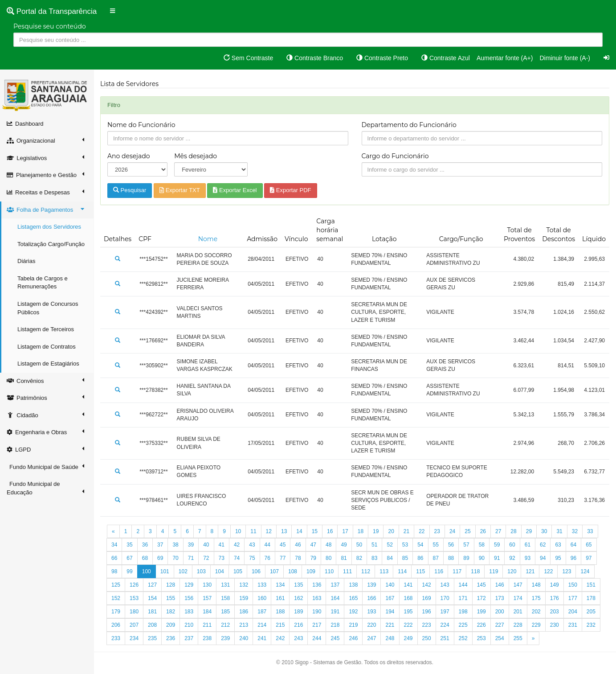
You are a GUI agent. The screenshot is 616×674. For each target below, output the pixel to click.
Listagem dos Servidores (49, 227)
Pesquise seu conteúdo (50, 26)
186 (244, 612)
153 (134, 598)
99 (129, 571)
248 (390, 638)
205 (591, 612)
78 (298, 558)
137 (335, 585)
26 (483, 531)
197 (445, 612)
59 (497, 545)
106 (256, 571)
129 (189, 585)
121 (530, 571)
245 (335, 638)
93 (528, 558)
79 (313, 558)
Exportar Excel (235, 190)
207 (134, 625)
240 (244, 638)
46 (298, 545)
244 (317, 638)
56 (451, 545)
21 (406, 531)
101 (165, 571)
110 (329, 571)
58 (482, 545)
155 (171, 598)
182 (171, 612)
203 (555, 612)
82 (359, 558)
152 (116, 598)
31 (559, 531)
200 (500, 612)
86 (420, 558)
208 (152, 625)
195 (408, 612)
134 (280, 585)
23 (437, 531)
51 (374, 545)
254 (500, 638)
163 (317, 598)
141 (408, 585)
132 (244, 585)
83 (374, 558)
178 (591, 598)
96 (573, 558)
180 (134, 612)
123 (567, 571)
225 (463, 625)
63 (558, 545)
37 (160, 545)
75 (252, 558)
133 (262, 585)
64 (573, 545)
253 (481, 638)
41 (222, 545)
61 (528, 545)
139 (371, 585)
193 (371, 612)
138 (353, 585)
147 (518, 585)
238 (207, 638)
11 (253, 531)
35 (129, 545)
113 (384, 571)
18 (361, 531)
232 (591, 625)
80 (328, 558)
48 (328, 545)
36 (145, 545)
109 (311, 571)
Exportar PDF (290, 190)
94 (543, 558)
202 (536, 612)
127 (152, 585)
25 (467, 531)
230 (555, 625)
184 (207, 612)
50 (359, 545)
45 (283, 545)
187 (262, 612)
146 (500, 585)
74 (237, 558)
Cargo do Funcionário (395, 156)
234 (134, 638)
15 (315, 531)
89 (466, 558)
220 (371, 625)
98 (114, 571)
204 (573, 612)
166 (371, 598)
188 (280, 612)
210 (189, 625)
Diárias (26, 261)
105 (238, 571)
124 (585, 571)
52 (390, 545)
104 (220, 571)
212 (225, 625)
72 (206, 558)
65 (589, 545)
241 (262, 638)
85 (405, 558)
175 (536, 598)
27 (498, 531)
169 (427, 598)
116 (439, 571)
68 (145, 558)
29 (529, 531)
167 (390, 598)
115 (420, 571)
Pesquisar (130, 190)
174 (518, 598)
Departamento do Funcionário (409, 125)
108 (293, 571)
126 (134, 585)
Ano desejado (129, 156)
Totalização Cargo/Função (51, 244)
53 (405, 545)
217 (317, 625)
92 (512, 558)
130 (207, 585)
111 (347, 571)
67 (129, 558)
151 (591, 585)
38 (175, 545)
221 (390, 625)
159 (244, 598)
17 (345, 531)
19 (376, 531)
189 (298, 612)
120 (512, 571)
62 (543, 545)
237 (189, 638)
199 (481, 612)
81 (344, 558)
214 (262, 625)
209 (171, 625)
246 (353, 638)
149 (555, 585)
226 (481, 625)
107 (274, 571)
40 (206, 545)
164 (335, 598)
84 (390, 558)
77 (283, 558)
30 (544, 531)
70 (175, 558)
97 (589, 558)
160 (262, 598)
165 (353, 598)
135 (298, 585)
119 (494, 571)
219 (353, 625)
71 (191, 558)
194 (390, 612)
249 (408, 638)
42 (237, 545)
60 (512, 545)
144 (463, 585)
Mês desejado (196, 156)
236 (171, 638)
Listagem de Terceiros (46, 329)
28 (513, 531)
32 (575, 531)
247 (371, 638)
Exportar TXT (180, 190)
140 (390, 585)
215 (280, 625)
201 (518, 612)
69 (160, 558)
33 (590, 531)
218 (335, 625)
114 (402, 571)
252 (463, 638)
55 (436, 545)
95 (558, 558)
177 (573, 598)
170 (445, 598)
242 (280, 638)
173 (500, 598)
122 (548, 571)
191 (335, 612)
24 (452, 531)
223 (427, 625)
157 (207, 598)
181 (152, 612)
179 (116, 612)
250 (427, 638)
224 (445, 625)
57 (466, 545)
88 (451, 558)
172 (481, 598)
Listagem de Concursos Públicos (48, 308)
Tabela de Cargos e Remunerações (43, 283)
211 (207, 625)
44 (267, 545)
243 (298, 638)
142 (427, 585)
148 (536, 585)
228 (518, 625)
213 (244, 625)
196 (427, 612)
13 (284, 531)
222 (408, 625)
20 (391, 531)
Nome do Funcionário (141, 125)
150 (573, 585)
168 (408, 598)
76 (267, 558)
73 (222, 558)
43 (252, 545)
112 (366, 571)
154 (152, 598)
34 (114, 545)
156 (189, 598)
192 (353, 612)
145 (481, 585)
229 (536, 625)
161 (280, 598)
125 (116, 585)
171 (463, 598)
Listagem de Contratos (47, 347)
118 (475, 571)
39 (191, 545)
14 (299, 531)
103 (201, 571)
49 (344, 545)
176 (555, 598)
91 (497, 558)
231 (573, 625)
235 (152, 638)
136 (317, 585)
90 (482, 558)
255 (518, 638)
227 (500, 625)
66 (114, 558)
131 (225, 585)
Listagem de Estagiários (48, 364)
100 (147, 571)
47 (313, 545)
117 (457, 571)
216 (298, 625)
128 (171, 585)
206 (116, 625)
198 (463, 612)
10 (238, 531)
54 (420, 545)
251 (445, 638)
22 (422, 531)
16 (330, 531)
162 (298, 598)
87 (436, 558)
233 (116, 638)
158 (225, 598)
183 (189, 612)
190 (317, 612)
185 (225, 612)
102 (183, 571)
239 (225, 638)
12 (269, 531)
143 (445, 585)
